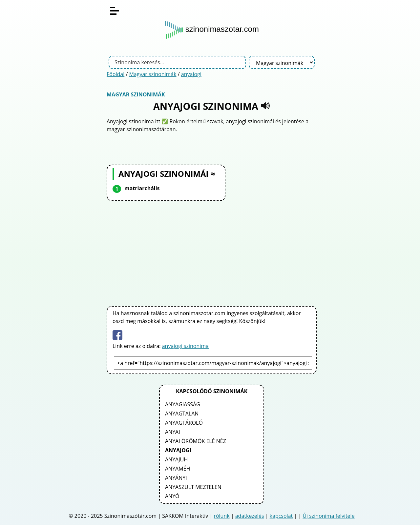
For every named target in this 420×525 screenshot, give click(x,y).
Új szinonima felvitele (328, 516)
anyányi (176, 478)
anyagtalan (182, 414)
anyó (172, 496)
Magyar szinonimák (153, 74)
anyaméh (178, 469)
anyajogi (191, 74)
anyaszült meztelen (193, 487)
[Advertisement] (212, 252)
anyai (173, 432)
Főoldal (115, 74)
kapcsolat (281, 516)
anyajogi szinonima (185, 346)
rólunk (221, 516)
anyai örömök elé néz (196, 441)
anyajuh (176, 459)
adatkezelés (250, 516)
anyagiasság (183, 404)
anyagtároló (184, 423)
